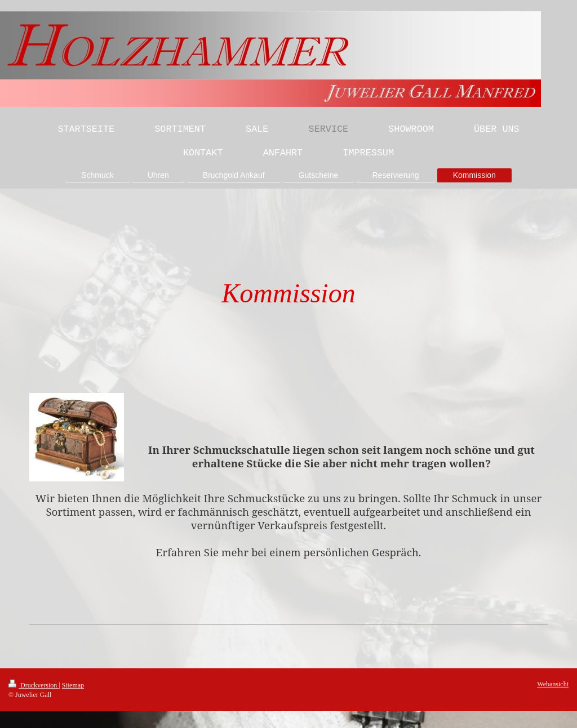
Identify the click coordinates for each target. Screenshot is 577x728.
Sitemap (73, 685)
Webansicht (553, 684)
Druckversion (34, 685)
